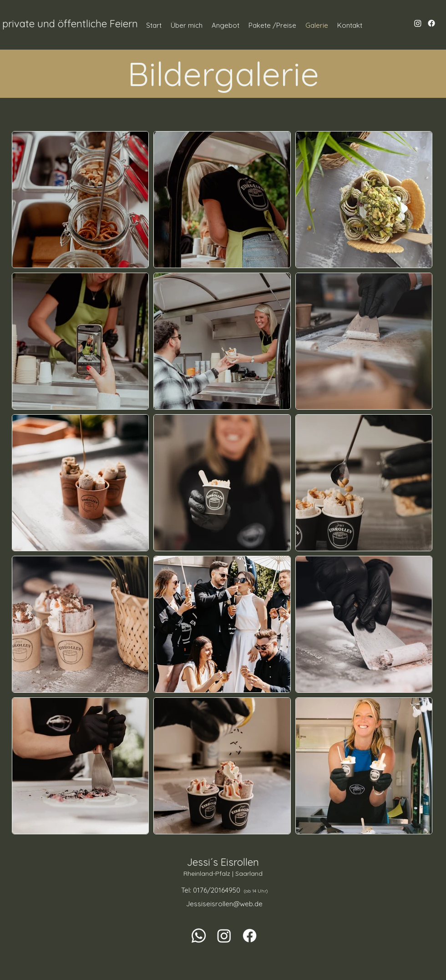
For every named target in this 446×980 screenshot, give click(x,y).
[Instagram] (418, 23)
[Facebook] (431, 23)
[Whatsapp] (199, 936)
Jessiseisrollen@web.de (224, 904)
